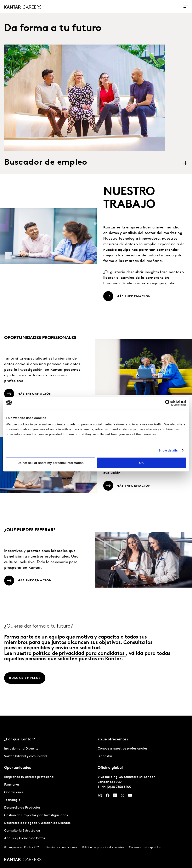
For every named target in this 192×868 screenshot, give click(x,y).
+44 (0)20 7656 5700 (116, 787)
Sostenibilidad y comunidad (26, 756)
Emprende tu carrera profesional (29, 777)
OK (142, 463)
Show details (168, 450)
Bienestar (105, 756)
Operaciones (14, 792)
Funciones (12, 784)
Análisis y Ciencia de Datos (25, 838)
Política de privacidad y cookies (103, 847)
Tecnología (12, 800)
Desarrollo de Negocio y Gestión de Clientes (37, 823)
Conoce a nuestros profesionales (123, 748)
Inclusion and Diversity (21, 748)
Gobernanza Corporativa (146, 847)
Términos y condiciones (61, 847)
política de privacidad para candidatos (78, 653)
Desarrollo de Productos (22, 807)
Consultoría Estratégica (22, 830)
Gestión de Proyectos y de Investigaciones (36, 815)
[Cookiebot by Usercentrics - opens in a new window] (168, 403)
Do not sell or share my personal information (50, 463)
